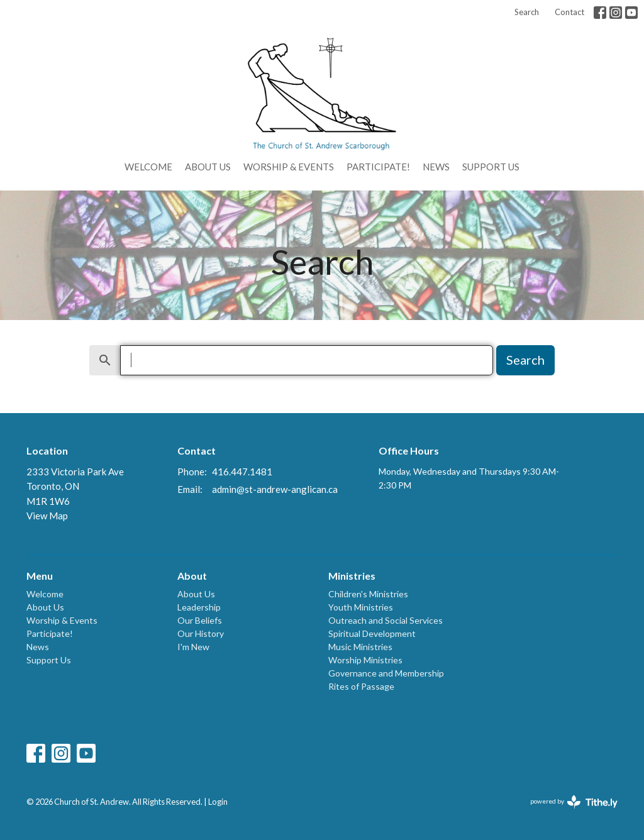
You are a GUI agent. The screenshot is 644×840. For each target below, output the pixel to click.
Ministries (352, 576)
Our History (201, 633)
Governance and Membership (386, 673)
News (436, 167)
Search (527, 12)
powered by (574, 802)
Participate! (378, 167)
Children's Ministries (368, 594)
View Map (47, 516)
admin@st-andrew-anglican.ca (275, 489)
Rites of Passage (361, 686)
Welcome (148, 167)
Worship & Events (289, 167)
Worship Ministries (365, 660)
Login (218, 802)
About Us (208, 167)
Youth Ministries (361, 607)
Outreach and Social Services (386, 620)
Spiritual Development (372, 633)
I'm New (193, 647)
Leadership (199, 607)
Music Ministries (360, 647)
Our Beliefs (200, 620)
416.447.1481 (242, 472)
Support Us (491, 167)
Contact (569, 12)
